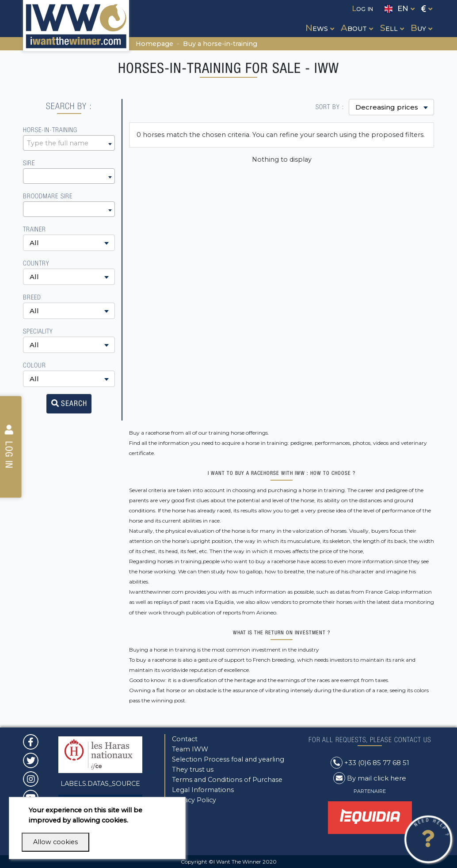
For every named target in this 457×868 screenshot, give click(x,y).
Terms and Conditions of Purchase (227, 780)
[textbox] (69, 143)
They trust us (193, 769)
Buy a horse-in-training (220, 44)
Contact (185, 739)
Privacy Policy (194, 800)
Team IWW (190, 749)
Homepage (154, 44)
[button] (319, 20)
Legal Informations (203, 790)
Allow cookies (55, 842)
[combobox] (69, 143)
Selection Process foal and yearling (228, 759)
